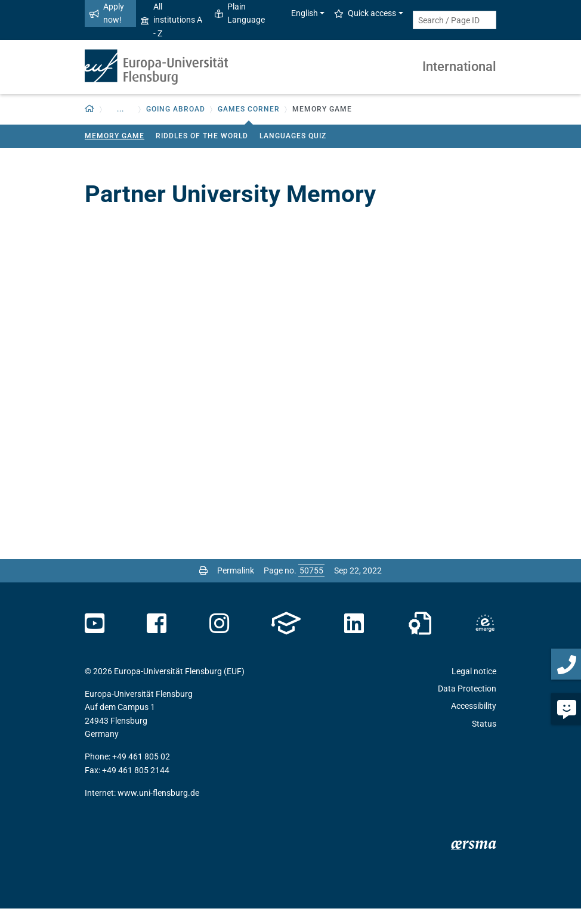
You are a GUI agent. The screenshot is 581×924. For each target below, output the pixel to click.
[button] (90, 109)
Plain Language (240, 13)
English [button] (298, 13)
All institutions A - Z (171, 20)
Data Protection (467, 689)
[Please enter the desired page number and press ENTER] (311, 570)
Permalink (236, 570)
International (459, 66)
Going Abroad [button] (176, 109)
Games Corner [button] (249, 109)
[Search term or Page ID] (455, 20)
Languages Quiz (293, 136)
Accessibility (474, 706)
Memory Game (115, 136)
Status (484, 724)
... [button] (120, 109)
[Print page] (203, 570)
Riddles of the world (202, 136)
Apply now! (107, 13)
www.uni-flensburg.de (158, 793)
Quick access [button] (365, 13)
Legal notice (474, 671)
